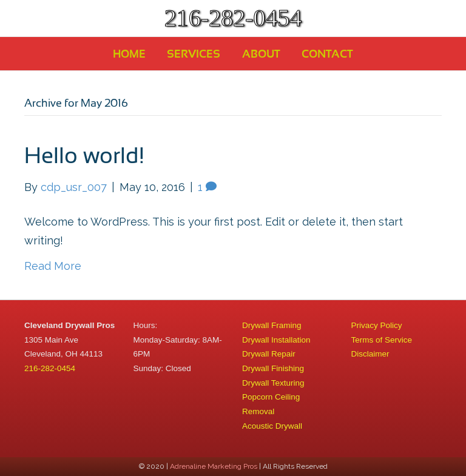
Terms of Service (382, 340)
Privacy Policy (377, 325)
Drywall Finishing (273, 368)
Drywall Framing (272, 325)
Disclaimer (370, 354)
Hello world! (84, 155)
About (261, 54)
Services (194, 54)
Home (129, 54)
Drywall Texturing (273, 383)
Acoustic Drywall (272, 426)
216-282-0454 (50, 368)
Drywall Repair (269, 354)
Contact (327, 54)
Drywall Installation (276, 340)
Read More (53, 266)
